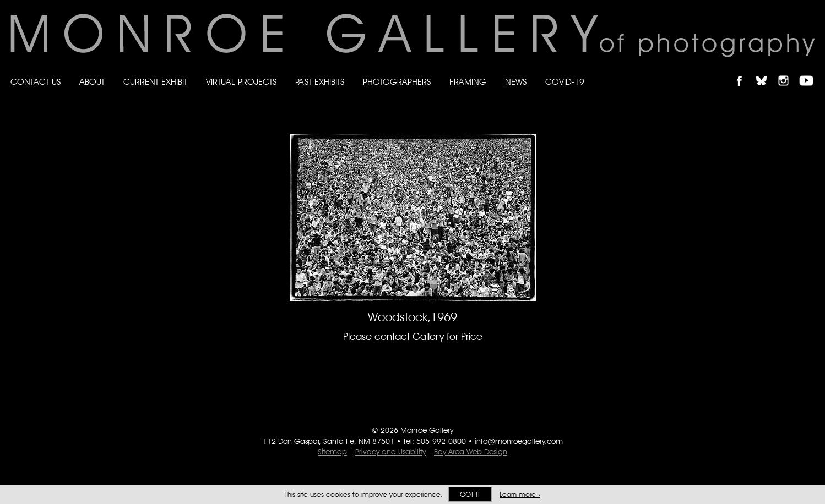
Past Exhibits (320, 82)
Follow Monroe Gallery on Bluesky (767, 71)
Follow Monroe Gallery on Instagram (788, 71)
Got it (470, 494)
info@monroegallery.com (519, 441)
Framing (468, 82)
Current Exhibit (155, 82)
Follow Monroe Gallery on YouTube (810, 71)
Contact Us (36, 82)
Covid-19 (565, 82)
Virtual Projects (241, 82)
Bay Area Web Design (471, 452)
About (92, 82)
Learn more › (520, 494)
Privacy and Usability (390, 452)
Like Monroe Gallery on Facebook (744, 71)
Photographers (397, 82)
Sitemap (332, 452)
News (516, 82)
